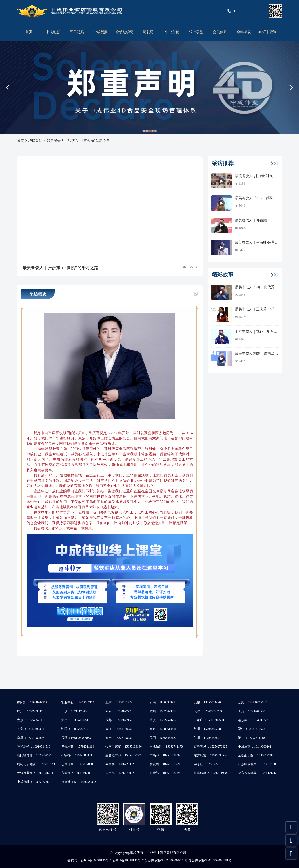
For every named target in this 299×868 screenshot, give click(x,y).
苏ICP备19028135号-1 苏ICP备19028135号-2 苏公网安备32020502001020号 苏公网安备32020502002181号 (156, 860)
